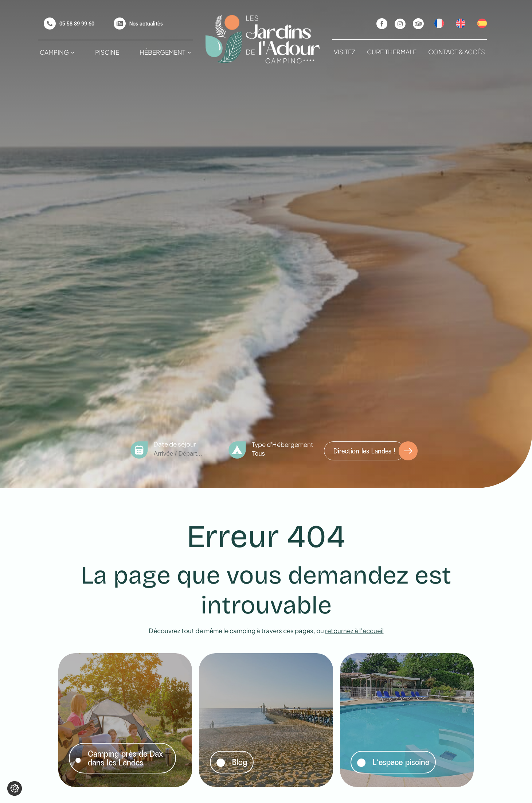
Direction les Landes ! (364, 451)
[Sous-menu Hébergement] (189, 52)
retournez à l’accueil (354, 631)
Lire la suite (85, 662)
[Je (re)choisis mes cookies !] (15, 788)
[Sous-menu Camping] (73, 52)
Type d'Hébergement (283, 444)
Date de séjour (175, 444)
